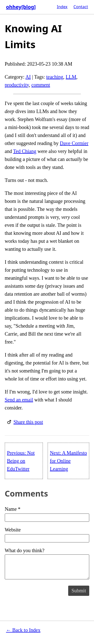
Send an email (19, 400)
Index (62, 7)
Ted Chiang (25, 151)
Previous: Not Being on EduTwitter (21, 461)
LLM (71, 77)
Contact (81, 7)
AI (28, 77)
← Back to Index (23, 630)
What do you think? (47, 564)
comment (41, 85)
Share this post (28, 422)
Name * (47, 514)
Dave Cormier (74, 143)
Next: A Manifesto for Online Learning (68, 461)
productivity (17, 85)
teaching (55, 77)
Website (47, 535)
